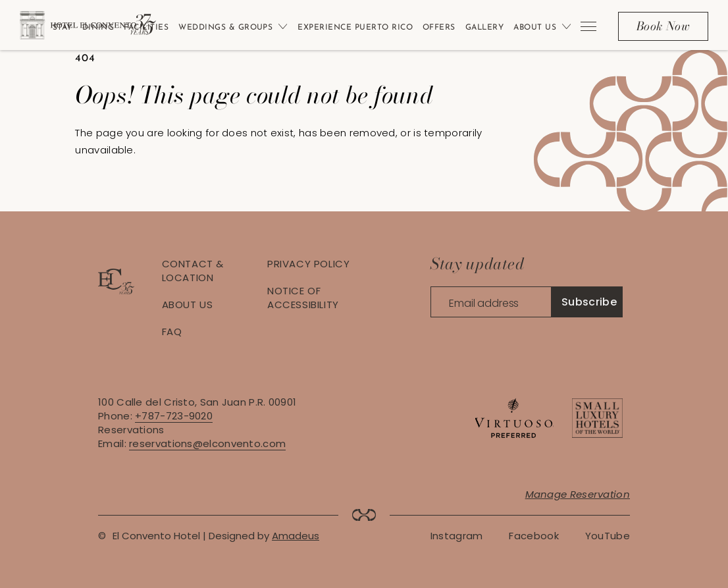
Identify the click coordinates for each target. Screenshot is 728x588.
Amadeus (296, 536)
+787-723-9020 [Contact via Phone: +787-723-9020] (174, 416)
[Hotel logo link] (116, 291)
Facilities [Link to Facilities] (146, 28)
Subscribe (589, 302)
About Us (188, 305)
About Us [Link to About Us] (535, 28)
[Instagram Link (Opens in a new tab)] (457, 536)
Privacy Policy (308, 264)
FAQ (172, 332)
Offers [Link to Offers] (439, 28)
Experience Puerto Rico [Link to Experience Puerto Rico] (355, 28)
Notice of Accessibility (303, 298)
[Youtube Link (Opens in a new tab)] (608, 536)
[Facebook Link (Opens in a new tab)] (533, 536)
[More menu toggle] (588, 26)
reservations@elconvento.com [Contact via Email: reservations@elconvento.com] (207, 443)
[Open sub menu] (280, 27)
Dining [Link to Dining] (98, 28)
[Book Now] (663, 26)
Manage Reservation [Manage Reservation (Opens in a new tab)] (578, 494)
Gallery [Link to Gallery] (484, 28)
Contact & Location (193, 271)
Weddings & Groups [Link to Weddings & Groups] (225, 28)
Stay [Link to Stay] (63, 28)
